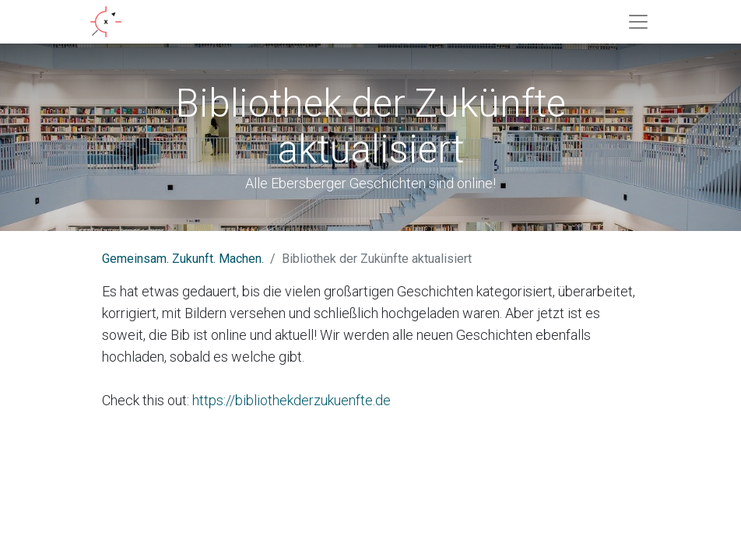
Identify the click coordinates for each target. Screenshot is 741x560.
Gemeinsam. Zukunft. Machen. (183, 259)
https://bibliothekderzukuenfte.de (291, 400)
